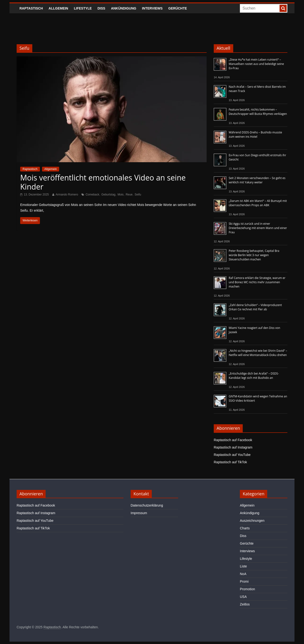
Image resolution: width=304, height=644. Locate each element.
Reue (129, 195)
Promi (244, 581)
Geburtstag (108, 195)
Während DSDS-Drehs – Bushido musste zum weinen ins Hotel (255, 134)
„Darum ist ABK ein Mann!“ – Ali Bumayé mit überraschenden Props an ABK (258, 203)
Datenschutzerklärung (147, 505)
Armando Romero (67, 195)
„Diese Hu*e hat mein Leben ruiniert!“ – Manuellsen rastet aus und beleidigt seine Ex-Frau (256, 64)
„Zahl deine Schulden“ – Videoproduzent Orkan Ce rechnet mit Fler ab (255, 307)
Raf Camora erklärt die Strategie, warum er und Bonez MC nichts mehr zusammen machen (257, 282)
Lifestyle (83, 8)
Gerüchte (178, 8)
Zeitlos (245, 604)
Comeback (92, 195)
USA (243, 597)
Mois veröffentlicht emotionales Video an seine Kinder (103, 182)
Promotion (247, 589)
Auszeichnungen (252, 521)
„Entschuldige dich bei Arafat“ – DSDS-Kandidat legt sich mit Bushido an (254, 376)
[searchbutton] (283, 8)
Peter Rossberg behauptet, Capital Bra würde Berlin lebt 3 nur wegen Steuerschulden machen (254, 255)
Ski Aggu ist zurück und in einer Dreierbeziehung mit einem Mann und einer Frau (258, 228)
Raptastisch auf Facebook (233, 440)
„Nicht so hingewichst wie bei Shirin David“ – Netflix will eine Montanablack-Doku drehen (258, 353)
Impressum (139, 513)
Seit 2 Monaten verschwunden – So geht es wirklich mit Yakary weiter (257, 180)
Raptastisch (31, 8)
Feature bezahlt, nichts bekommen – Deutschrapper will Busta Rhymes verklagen (258, 112)
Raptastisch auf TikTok (230, 462)
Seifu (138, 195)
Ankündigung (124, 8)
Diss (101, 8)
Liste (243, 566)
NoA (243, 574)
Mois (121, 195)
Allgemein (58, 8)
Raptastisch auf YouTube (232, 455)
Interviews (152, 8)
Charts (245, 528)
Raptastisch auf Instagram (233, 447)
